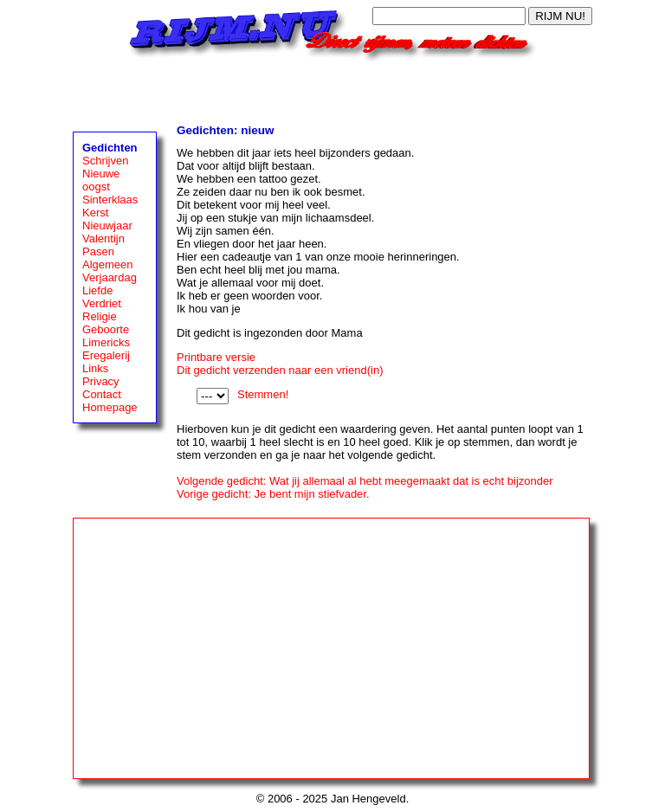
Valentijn (103, 238)
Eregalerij (106, 355)
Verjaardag (110, 277)
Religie (100, 316)
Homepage (110, 407)
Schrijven (105, 161)
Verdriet (102, 303)
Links (95, 368)
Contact (102, 394)
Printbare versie (216, 357)
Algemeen (108, 264)
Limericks (106, 342)
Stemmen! (263, 394)
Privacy (101, 381)
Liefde (97, 290)
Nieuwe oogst (101, 180)
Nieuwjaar (107, 226)
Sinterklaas (110, 200)
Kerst (95, 213)
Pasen (98, 251)
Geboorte (106, 329)
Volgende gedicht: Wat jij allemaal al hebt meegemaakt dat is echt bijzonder (365, 481)
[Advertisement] (332, 88)
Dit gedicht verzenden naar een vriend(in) (280, 370)
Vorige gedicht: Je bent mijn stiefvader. (273, 494)
